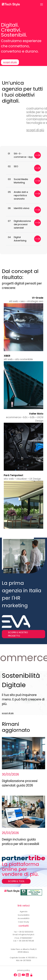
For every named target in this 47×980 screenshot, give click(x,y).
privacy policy (24, 970)
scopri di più (10, 62)
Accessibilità (23, 918)
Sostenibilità (24, 915)
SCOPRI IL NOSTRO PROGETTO (18, 634)
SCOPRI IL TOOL (16, 881)
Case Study (23, 922)
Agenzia (24, 911)
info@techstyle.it (26, 935)
